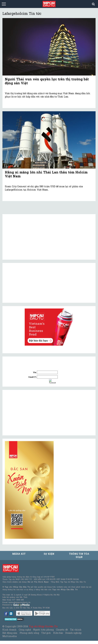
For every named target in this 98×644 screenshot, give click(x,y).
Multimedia (10, 636)
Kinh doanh (9, 630)
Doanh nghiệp (73, 633)
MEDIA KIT (19, 554)
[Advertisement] (29, 413)
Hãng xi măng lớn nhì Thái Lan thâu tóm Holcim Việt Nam (46, 174)
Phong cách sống (29, 633)
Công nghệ (25, 630)
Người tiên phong (43, 630)
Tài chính (76, 630)
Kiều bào (58, 633)
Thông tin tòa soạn (79, 555)
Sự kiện (49, 554)
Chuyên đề (62, 630)
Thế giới (46, 633)
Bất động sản (10, 633)
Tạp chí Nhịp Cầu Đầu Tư (43, 626)
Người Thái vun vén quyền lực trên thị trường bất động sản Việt (47, 81)
